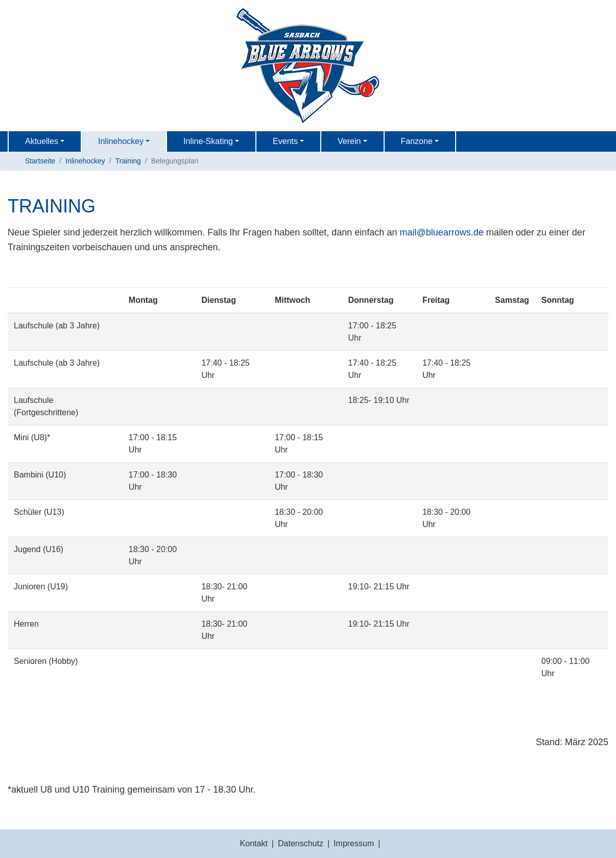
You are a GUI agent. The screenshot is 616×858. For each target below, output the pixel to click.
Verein (349, 141)
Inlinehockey (121, 141)
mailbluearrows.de (441, 232)
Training (128, 161)
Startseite (40, 161)
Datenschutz (301, 843)
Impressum (354, 843)
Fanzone (417, 141)
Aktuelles (42, 141)
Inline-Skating (208, 141)
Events (285, 141)
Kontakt (254, 843)
